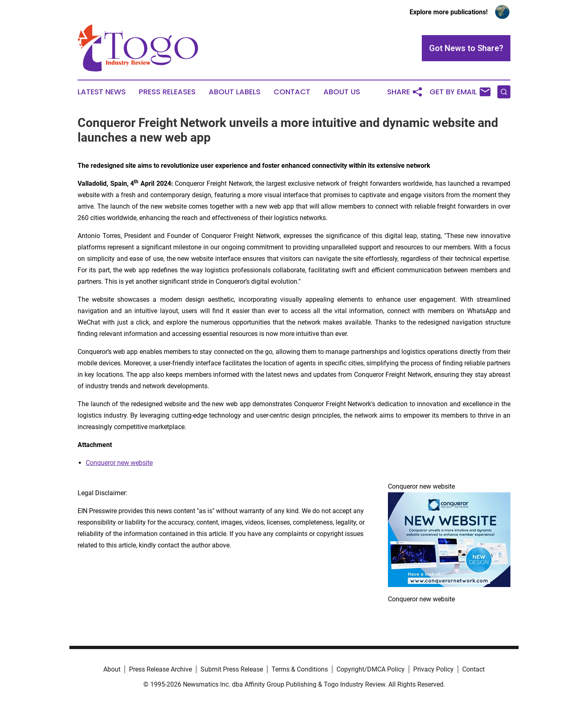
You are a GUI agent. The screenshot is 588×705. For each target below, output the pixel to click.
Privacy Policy (433, 669)
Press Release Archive (160, 669)
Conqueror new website (119, 463)
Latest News (102, 92)
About (112, 669)
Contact (292, 92)
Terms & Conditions (300, 669)
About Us (342, 92)
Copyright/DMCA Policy (371, 669)
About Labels (235, 92)
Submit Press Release (232, 669)
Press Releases (167, 92)
